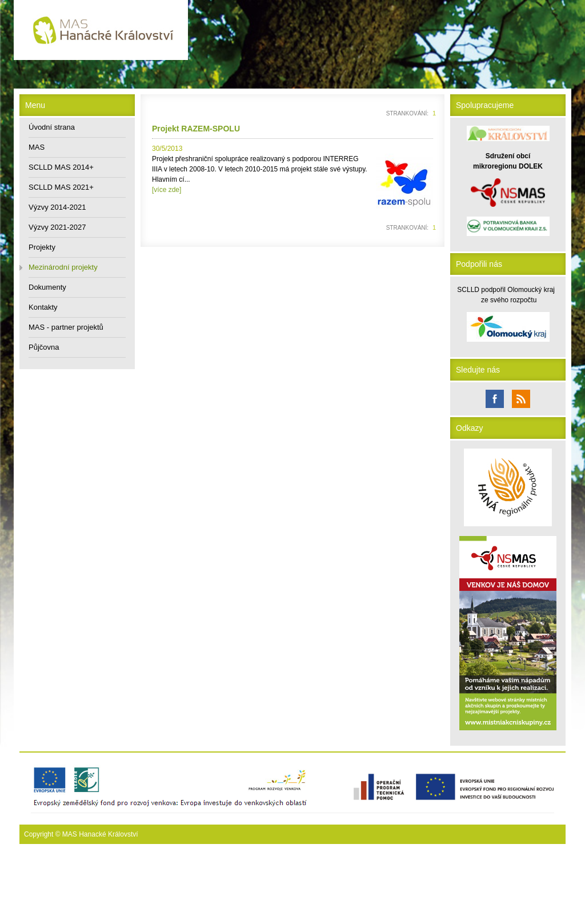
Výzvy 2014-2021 (57, 207)
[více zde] (167, 190)
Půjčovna (44, 347)
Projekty (42, 247)
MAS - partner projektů (66, 327)
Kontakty (43, 307)
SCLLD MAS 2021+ (61, 187)
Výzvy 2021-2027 (57, 227)
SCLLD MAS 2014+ (61, 167)
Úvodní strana (52, 127)
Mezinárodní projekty (63, 267)
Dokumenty (47, 287)
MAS (37, 147)
